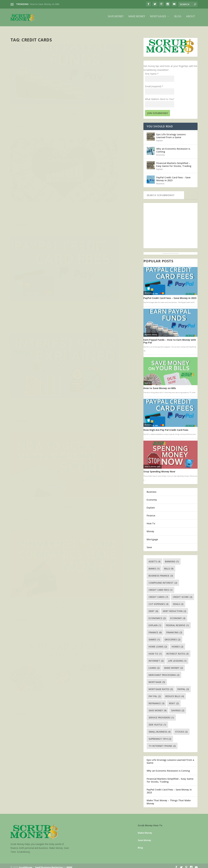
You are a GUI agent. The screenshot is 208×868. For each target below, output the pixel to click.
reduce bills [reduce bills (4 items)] (175, 693)
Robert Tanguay (24, 92)
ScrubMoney (26, 864)
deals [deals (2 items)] (178, 601)
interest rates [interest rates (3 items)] (177, 651)
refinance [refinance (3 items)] (156, 700)
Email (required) (154, 83)
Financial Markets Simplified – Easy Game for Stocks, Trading (174, 162)
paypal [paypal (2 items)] (183, 686)
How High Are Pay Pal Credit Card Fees (39, 167)
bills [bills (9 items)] (169, 566)
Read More (22, 112)
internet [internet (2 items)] (156, 658)
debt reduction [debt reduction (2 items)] (174, 608)
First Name (152, 71)
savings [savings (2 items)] (178, 708)
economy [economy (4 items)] (178, 615)
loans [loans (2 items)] (154, 665)
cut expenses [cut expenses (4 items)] (158, 601)
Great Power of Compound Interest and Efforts (107, 86)
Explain (117, 255)
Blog (178, 19)
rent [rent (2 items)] (174, 700)
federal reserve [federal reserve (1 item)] (177, 622)
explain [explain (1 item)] (155, 622)
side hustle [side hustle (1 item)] (157, 722)
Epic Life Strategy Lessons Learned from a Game (171, 133)
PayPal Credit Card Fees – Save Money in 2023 (173, 176)
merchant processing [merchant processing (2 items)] (164, 672)
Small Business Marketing (49, 864)
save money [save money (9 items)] (158, 708)
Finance (117, 92)
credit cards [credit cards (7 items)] (158, 594)
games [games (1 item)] (154, 637)
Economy (161, 152)
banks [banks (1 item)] (154, 566)
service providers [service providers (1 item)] (161, 715)
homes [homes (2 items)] (177, 644)
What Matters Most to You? (160, 96)
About (191, 19)
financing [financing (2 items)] (174, 629)
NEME (69, 864)
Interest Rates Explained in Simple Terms (106, 167)
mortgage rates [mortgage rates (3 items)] (161, 686)
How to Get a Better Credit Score (39, 246)
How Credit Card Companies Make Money (105, 248)
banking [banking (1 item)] (172, 559)
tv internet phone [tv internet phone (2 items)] (162, 743)
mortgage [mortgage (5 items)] (157, 679)
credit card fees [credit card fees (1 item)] (161, 587)
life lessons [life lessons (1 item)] (177, 658)
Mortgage (152, 536)
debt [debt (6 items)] (153, 608)
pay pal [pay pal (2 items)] (155, 693)
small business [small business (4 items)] (160, 729)
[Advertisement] (171, 223)
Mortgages (158, 19)
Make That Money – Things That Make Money (169, 799)
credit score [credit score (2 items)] (182, 594)
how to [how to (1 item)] (155, 651)
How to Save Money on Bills (45, 4)
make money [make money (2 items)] (174, 665)
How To (51, 251)
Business (49, 92)
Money (57, 92)
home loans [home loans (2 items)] (158, 644)
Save (149, 544)
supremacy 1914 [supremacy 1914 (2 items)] (160, 736)
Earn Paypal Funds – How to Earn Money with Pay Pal (39, 86)
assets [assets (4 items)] (154, 559)
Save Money (116, 19)
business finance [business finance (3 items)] (161, 573)
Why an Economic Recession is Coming (173, 147)
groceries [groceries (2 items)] (172, 637)
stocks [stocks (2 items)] (181, 729)
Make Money (137, 19)
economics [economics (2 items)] (157, 615)
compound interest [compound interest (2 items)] (163, 580)
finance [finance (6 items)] (155, 629)
